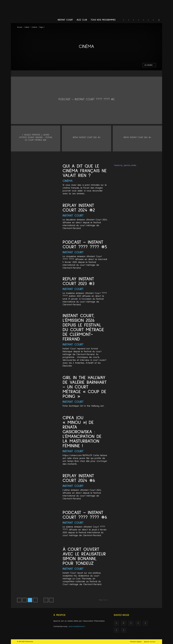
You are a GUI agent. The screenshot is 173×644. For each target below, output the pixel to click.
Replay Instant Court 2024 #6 (79, 478)
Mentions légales (136, 642)
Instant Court (65, 20)
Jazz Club (82, 20)
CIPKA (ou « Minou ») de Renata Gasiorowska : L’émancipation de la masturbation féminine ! (82, 432)
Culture (27, 27)
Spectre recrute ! (150, 642)
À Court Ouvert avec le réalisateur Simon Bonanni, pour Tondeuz (84, 556)
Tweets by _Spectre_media (125, 165)
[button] (159, 20)
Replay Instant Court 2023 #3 (79, 281)
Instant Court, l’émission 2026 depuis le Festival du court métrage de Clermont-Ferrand (83, 328)
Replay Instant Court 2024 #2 (79, 208)
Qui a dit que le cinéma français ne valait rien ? (85, 171)
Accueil (20, 27)
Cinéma (34, 27)
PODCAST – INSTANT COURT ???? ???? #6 (85, 515)
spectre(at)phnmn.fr (77, 626)
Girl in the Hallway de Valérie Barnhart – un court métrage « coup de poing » (85, 387)
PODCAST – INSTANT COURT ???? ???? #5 (85, 245)
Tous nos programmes (103, 20)
